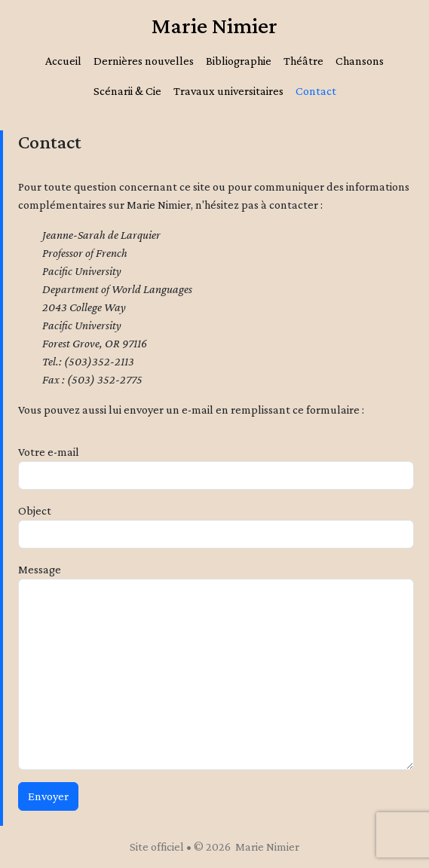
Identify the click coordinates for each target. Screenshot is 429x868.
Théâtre (303, 61)
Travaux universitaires (228, 91)
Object (35, 510)
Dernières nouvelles (144, 61)
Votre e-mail (49, 452)
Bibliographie (239, 61)
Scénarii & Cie (127, 91)
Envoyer (48, 796)
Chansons (360, 61)
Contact (316, 91)
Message (40, 569)
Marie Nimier (214, 26)
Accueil (63, 61)
